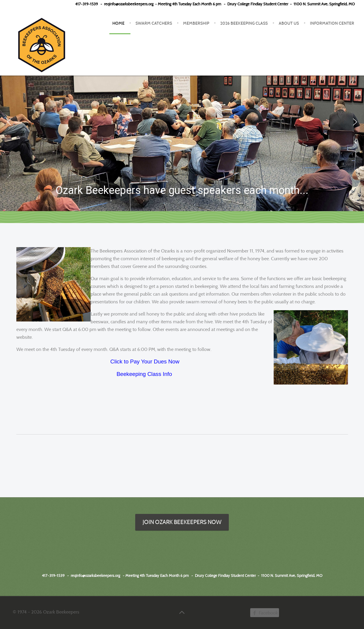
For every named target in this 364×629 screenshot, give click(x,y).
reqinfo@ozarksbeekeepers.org (129, 4)
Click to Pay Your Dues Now (145, 361)
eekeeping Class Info (146, 374)
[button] (9, 122)
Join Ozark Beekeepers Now (182, 522)
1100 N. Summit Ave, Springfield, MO (324, 4)
